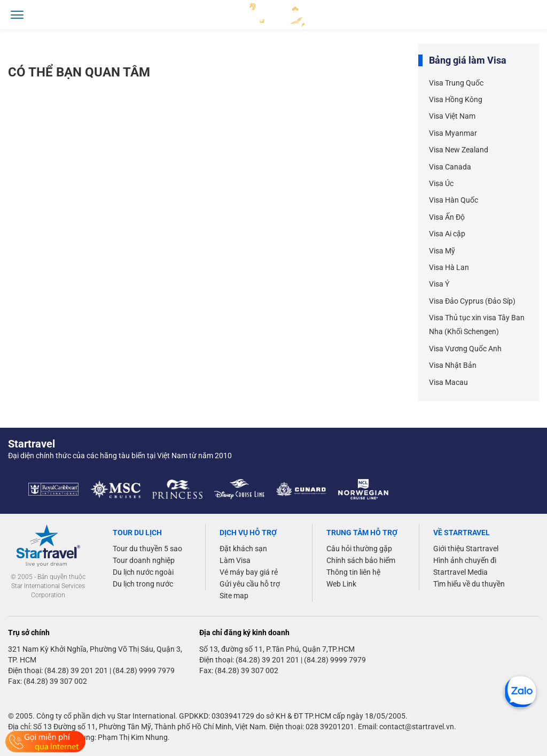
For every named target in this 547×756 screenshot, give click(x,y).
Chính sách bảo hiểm (361, 560)
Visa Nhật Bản (453, 365)
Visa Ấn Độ (447, 217)
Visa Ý (439, 284)
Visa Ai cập (447, 234)
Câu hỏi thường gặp (359, 549)
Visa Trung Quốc (456, 83)
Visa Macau (448, 382)
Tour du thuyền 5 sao (147, 549)
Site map (234, 596)
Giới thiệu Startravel (466, 549)
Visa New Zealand (459, 150)
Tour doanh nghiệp (144, 560)
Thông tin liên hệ (353, 572)
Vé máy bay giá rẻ (249, 572)
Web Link (341, 584)
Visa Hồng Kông (456, 99)
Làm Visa (235, 560)
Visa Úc (441, 183)
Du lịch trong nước (143, 584)
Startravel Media (460, 572)
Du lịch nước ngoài (143, 572)
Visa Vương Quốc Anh (465, 349)
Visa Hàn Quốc (454, 200)
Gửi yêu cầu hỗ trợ (250, 584)
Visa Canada (450, 167)
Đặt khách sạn (243, 549)
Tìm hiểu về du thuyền (469, 584)
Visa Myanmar (453, 133)
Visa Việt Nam (452, 116)
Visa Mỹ (442, 251)
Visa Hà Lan (449, 267)
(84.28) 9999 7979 (144, 670)
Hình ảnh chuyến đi (465, 560)
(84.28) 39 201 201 (76, 670)
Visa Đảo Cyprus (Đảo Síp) (472, 301)
